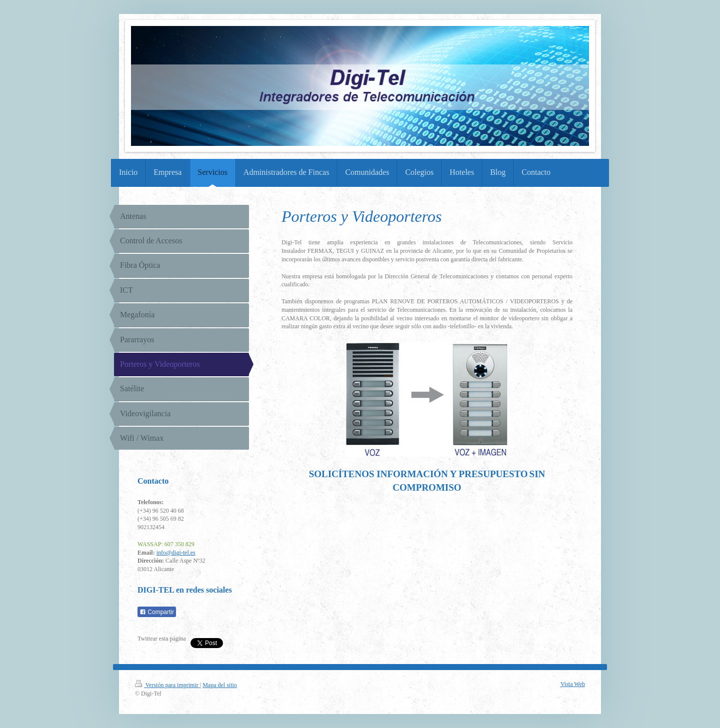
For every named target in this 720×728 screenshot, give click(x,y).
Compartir (157, 612)
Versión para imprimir (167, 685)
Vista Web (573, 684)
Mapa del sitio (220, 685)
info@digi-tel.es (176, 553)
